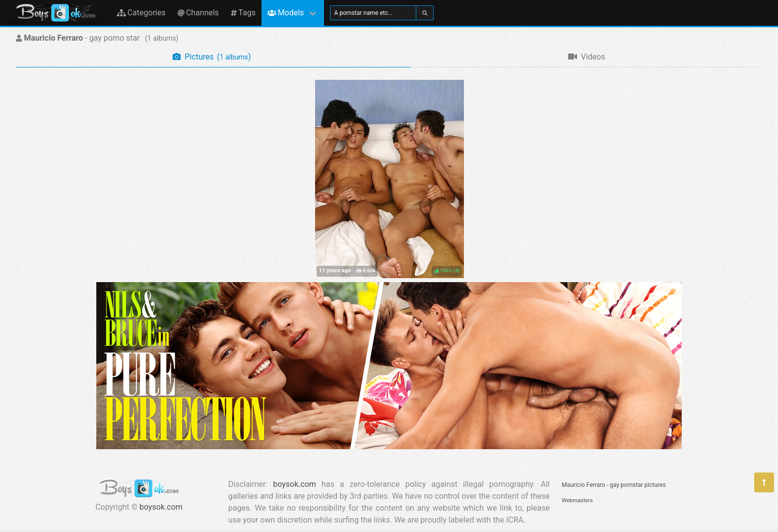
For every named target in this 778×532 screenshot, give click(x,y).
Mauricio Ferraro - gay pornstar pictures (614, 485)
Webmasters (577, 501)
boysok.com (161, 507)
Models (286, 13)
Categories (141, 13)
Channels (198, 13)
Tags (243, 13)
